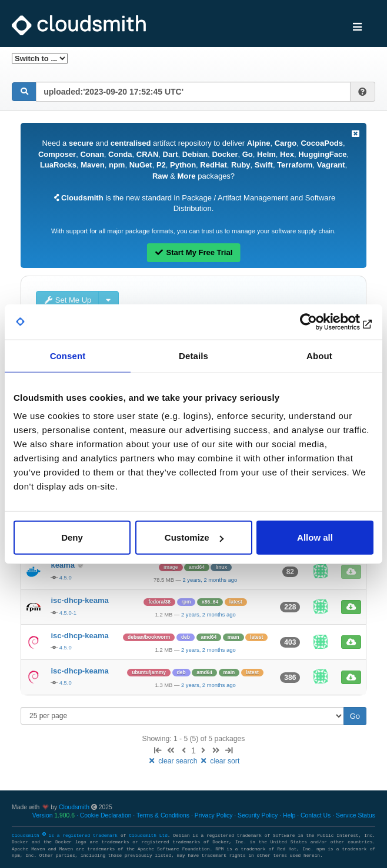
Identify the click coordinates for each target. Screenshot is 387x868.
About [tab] (319, 355)
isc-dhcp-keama (79, 600)
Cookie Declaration (106, 815)
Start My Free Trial (194, 252)
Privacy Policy (214, 815)
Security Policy (258, 815)
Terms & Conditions (163, 815)
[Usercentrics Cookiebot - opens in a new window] (322, 321)
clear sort (220, 761)
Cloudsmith (74, 807)
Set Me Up (67, 300)
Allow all (315, 537)
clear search (174, 761)
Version (54, 815)
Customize (194, 537)
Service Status (356, 815)
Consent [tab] (68, 355)
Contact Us (316, 815)
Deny (72, 537)
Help (289, 815)
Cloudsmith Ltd (148, 836)
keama (64, 565)
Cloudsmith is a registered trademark (66, 836)
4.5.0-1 (68, 613)
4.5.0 (66, 577)
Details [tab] (193, 355)
